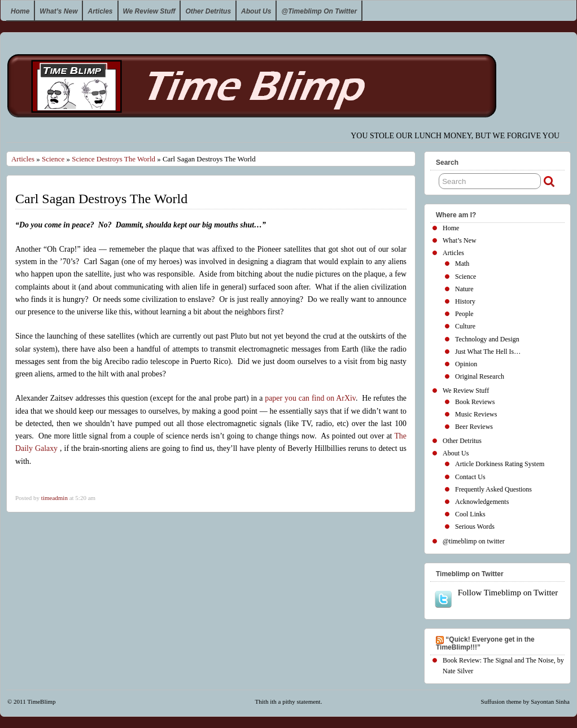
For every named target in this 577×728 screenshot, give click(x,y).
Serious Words (475, 527)
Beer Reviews (474, 427)
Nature (464, 289)
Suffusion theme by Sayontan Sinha (525, 701)
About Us (256, 11)
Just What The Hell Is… (488, 352)
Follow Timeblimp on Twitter (496, 598)
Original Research (480, 376)
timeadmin (54, 498)
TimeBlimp (41, 701)
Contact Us (470, 477)
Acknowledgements (482, 502)
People (464, 314)
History (465, 301)
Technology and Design (487, 339)
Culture (465, 326)
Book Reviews (475, 402)
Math (462, 264)
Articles (100, 11)
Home (20, 11)
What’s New (58, 11)
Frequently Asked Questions (493, 489)
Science (53, 159)
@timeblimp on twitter (319, 11)
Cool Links (470, 514)
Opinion (466, 364)
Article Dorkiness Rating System (500, 464)
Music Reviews (476, 414)
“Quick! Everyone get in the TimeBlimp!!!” (485, 643)
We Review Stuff (149, 11)
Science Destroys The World (113, 159)
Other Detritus (208, 11)
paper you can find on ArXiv (310, 398)
